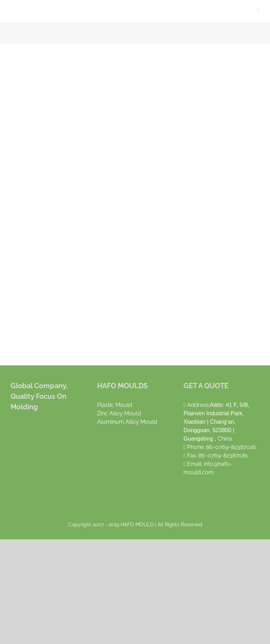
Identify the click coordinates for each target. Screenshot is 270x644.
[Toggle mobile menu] (258, 11)
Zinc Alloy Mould (119, 413)
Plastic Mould (115, 405)
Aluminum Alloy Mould (127, 422)
